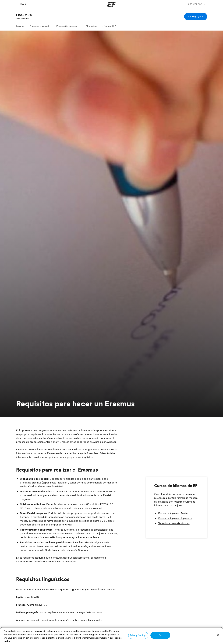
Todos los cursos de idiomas (174, 523)
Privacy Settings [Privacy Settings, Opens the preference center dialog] (138, 635)
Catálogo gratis (196, 16)
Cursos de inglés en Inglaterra (175, 518)
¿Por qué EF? (109, 26)
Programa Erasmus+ (39, 26)
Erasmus (24, 15)
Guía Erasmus (22, 18)
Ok (160, 635)
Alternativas (92, 26)
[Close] (218, 635)
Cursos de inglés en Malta (173, 513)
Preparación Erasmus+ (67, 26)
